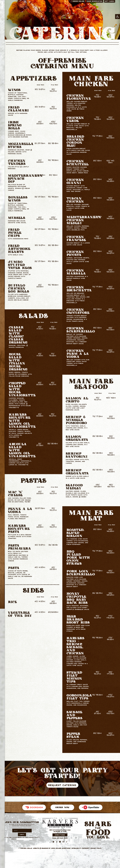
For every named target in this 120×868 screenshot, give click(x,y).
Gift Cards (110, 1)
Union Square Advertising (61, 848)
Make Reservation (95, 1)
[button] (118, 17)
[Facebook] (57, 842)
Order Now (62, 807)
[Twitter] (53, 842)
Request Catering (62, 785)
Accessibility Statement (80, 848)
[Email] (63, 842)
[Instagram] (60, 842)
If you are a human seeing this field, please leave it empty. (22, 838)
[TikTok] (67, 842)
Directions (60, 835)
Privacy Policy (96, 848)
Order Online (79, 1)
